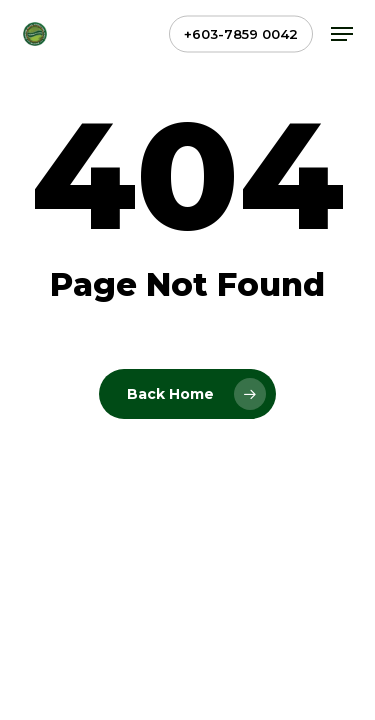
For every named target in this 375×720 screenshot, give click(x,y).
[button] (342, 34)
